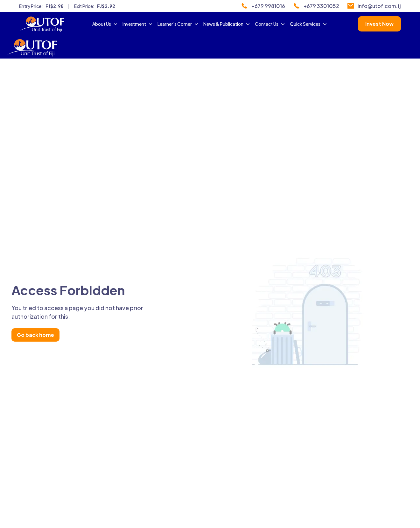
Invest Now (379, 24)
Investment (138, 24)
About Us (105, 24)
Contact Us (270, 24)
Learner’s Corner (178, 24)
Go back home (35, 335)
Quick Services (309, 24)
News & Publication (227, 24)
